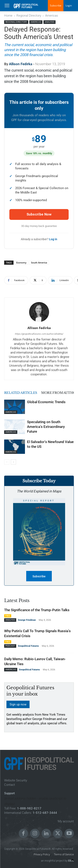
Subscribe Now (39, 214)
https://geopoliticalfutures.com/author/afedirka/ (39, 334)
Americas (52, 16)
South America (39, 263)
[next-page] (13, 462)
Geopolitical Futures (28, 646)
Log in (53, 239)
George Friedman (27, 620)
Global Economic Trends (46, 402)
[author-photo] (39, 322)
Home (8, 16)
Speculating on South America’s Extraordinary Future (46, 427)
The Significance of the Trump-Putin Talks (37, 610)
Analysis (50, 22)
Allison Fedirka (21, 64)
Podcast (10, 646)
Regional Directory (29, 16)
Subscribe (56, 6)
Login (69, 6)
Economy (21, 263)
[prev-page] (7, 462)
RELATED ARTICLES (21, 393)
